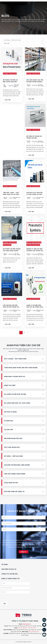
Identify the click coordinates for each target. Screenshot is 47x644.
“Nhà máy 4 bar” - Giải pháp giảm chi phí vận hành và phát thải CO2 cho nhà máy (11, 194)
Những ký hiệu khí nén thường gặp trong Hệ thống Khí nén (35, 250)
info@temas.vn (27, 624)
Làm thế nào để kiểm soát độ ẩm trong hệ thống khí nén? (11, 306)
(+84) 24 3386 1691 (23, 628)
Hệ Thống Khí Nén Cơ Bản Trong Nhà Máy (10, 81)
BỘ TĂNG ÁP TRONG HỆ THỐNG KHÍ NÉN (34, 137)
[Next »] (27, 333)
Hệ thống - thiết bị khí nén (10, 74)
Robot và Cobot (7, 245)
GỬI (5, 604)
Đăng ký (23, 552)
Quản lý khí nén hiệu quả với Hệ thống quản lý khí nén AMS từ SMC (35, 306)
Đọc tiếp (7, 100)
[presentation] (23, 536)
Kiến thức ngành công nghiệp (34, 242)
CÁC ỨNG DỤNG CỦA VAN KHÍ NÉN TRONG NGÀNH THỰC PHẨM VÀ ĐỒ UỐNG (35, 81)
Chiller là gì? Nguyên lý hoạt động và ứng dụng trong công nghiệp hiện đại (34, 194)
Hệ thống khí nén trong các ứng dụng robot (12, 250)
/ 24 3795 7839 (32, 628)
